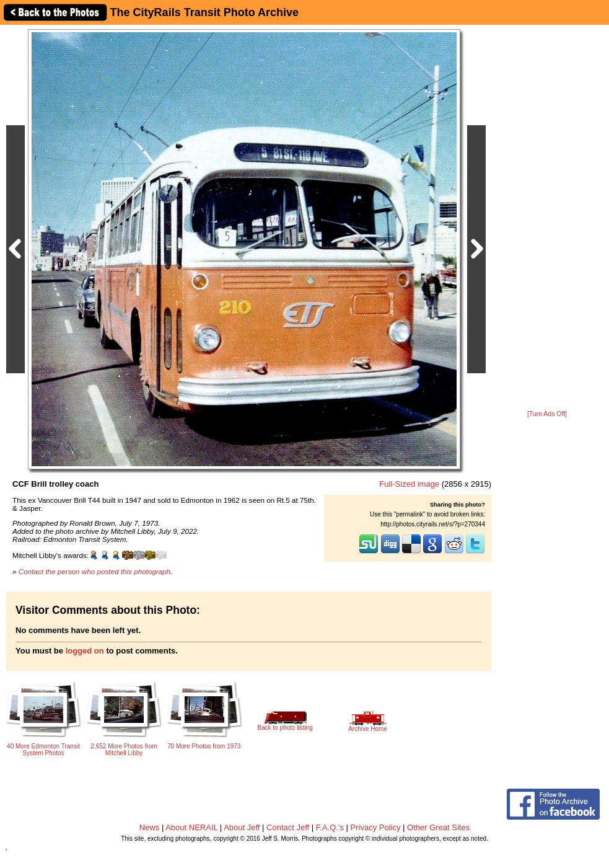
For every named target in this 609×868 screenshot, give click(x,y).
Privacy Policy (376, 827)
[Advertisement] (547, 218)
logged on (85, 651)
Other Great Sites (438, 827)
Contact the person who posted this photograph (95, 571)
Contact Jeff (288, 827)
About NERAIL (191, 827)
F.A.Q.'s (330, 827)
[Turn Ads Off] (547, 414)
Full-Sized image (409, 484)
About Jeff (242, 827)
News (150, 827)
